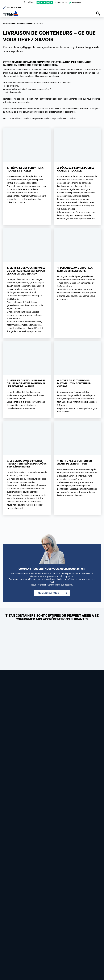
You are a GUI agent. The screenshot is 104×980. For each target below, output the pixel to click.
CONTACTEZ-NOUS (49, 593)
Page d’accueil (9, 23)
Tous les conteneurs (25, 23)
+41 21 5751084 (15, 7)
